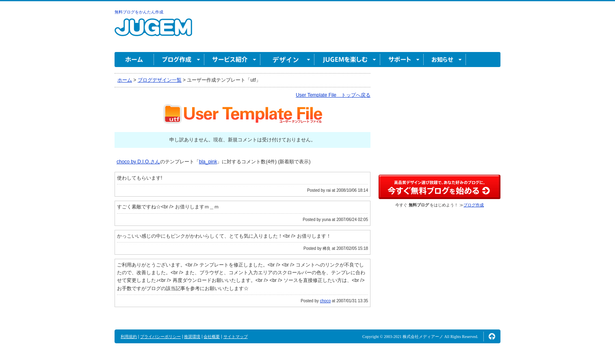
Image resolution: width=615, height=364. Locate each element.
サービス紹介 (232, 60)
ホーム (134, 60)
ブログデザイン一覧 (160, 80)
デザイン (287, 60)
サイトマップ (236, 337)
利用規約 (129, 337)
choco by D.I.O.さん (138, 162)
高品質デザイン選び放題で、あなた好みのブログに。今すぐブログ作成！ (440, 187)
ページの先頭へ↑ (492, 336)
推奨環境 (192, 337)
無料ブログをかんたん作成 (139, 12)
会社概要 (212, 337)
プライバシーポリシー (160, 337)
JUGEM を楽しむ (347, 60)
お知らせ (445, 60)
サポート (402, 60)
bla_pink (208, 162)
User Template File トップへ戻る (333, 95)
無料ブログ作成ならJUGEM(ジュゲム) (153, 32)
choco (326, 301)
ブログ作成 (179, 60)
